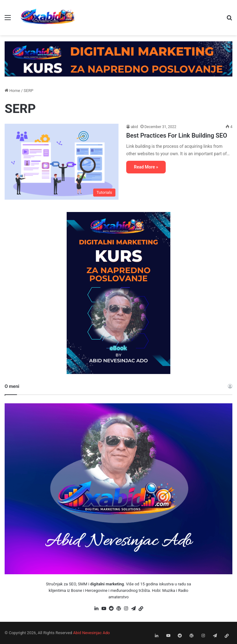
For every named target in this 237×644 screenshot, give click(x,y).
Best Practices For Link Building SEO (177, 135)
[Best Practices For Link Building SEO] (62, 162)
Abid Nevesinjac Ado (91, 633)
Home (12, 91)
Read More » (146, 167)
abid (134, 127)
